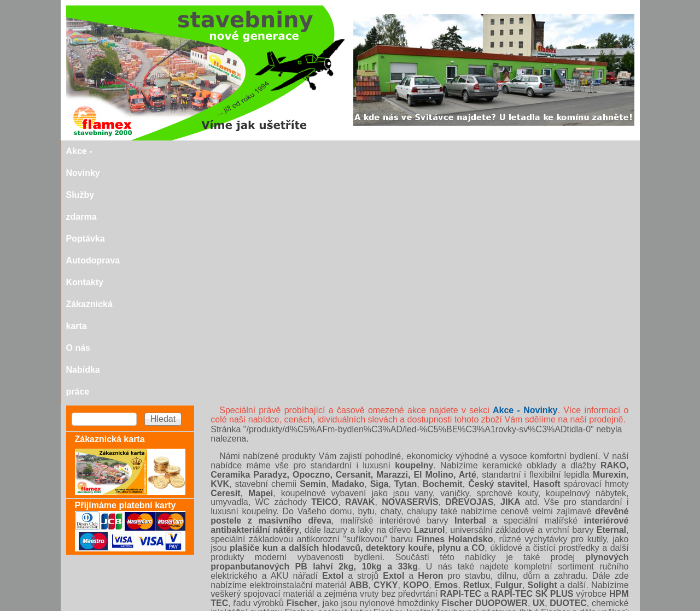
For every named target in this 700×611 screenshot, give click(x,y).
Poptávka (273, 151)
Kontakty (387, 151)
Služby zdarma (212, 151)
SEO (317, 606)
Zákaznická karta (452, 151)
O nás (510, 151)
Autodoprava (330, 151)
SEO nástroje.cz (372, 606)
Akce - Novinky (139, 151)
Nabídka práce (562, 151)
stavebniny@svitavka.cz (112, 590)
